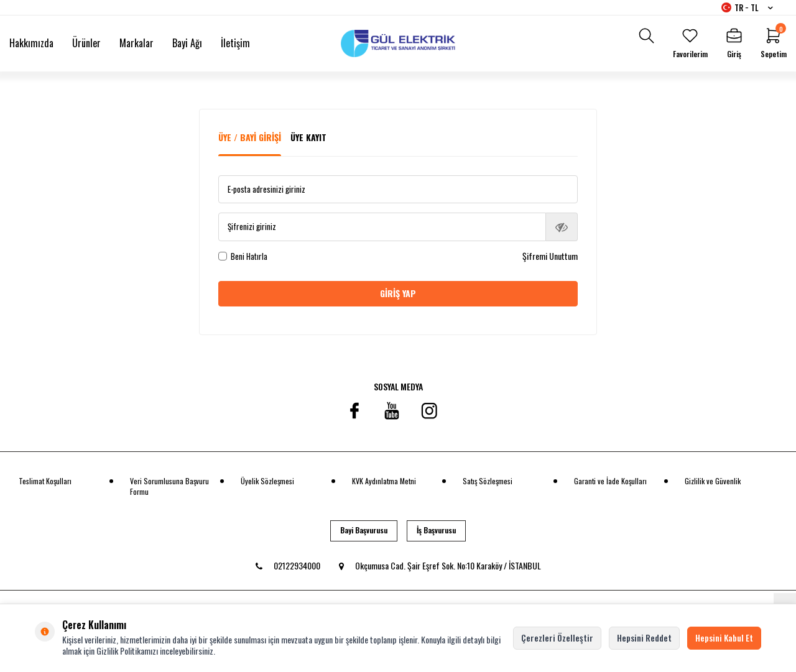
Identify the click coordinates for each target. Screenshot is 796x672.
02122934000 (288, 565)
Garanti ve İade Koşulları (610, 481)
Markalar (137, 43)
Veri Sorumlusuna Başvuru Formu (169, 486)
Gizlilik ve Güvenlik (713, 481)
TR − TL (747, 7)
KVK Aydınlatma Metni (384, 481)
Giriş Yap (398, 293)
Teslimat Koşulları (45, 481)
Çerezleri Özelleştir (557, 637)
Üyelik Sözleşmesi (267, 481)
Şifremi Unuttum (550, 256)
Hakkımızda (31, 43)
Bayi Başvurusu (364, 530)
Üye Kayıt (308, 137)
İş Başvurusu (436, 530)
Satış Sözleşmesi (488, 481)
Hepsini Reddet (644, 637)
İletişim (235, 43)
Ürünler (86, 43)
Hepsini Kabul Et (724, 637)
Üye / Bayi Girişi (250, 137)
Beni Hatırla (243, 256)
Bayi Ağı (187, 43)
